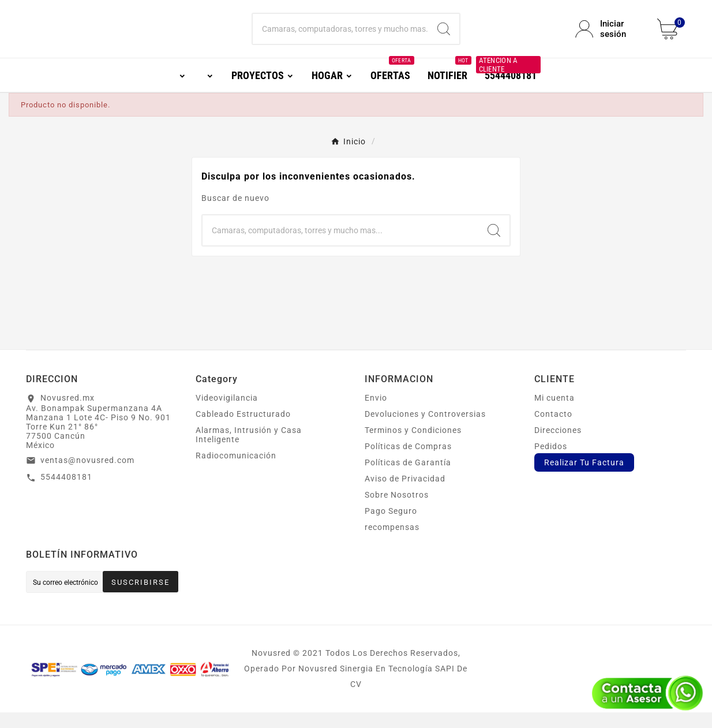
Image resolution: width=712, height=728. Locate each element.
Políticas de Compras (408, 462)
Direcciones (558, 446)
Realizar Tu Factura (584, 478)
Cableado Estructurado (243, 430)
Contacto (553, 430)
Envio (376, 413)
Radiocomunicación (236, 471)
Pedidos (551, 462)
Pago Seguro (391, 527)
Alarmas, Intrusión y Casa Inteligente (249, 450)
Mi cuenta (554, 413)
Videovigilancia (227, 413)
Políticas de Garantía (408, 478)
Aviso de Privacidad (405, 494)
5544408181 (66, 492)
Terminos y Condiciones (413, 446)
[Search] (444, 37)
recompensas (392, 543)
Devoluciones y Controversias (425, 430)
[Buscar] (340, 37)
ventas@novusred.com (87, 476)
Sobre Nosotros (397, 510)
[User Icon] (609, 37)
